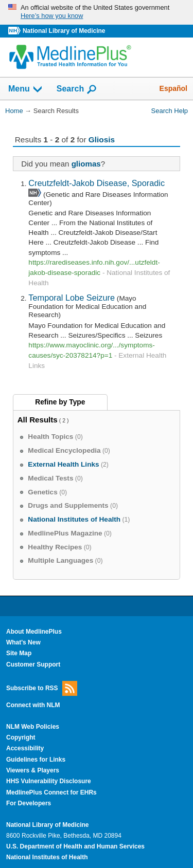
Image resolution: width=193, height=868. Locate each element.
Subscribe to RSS (42, 688)
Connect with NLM (33, 705)
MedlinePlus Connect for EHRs (51, 792)
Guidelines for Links (36, 760)
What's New (23, 642)
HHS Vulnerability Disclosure (49, 781)
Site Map (19, 653)
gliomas (86, 164)
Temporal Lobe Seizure (72, 298)
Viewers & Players (33, 770)
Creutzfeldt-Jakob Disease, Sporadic (97, 183)
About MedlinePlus (34, 632)
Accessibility (25, 748)
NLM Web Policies (33, 727)
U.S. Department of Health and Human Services (75, 846)
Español (173, 88)
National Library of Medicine (64, 31)
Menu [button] (26, 89)
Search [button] (77, 89)
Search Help (170, 111)
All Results (38, 420)
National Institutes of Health (47, 857)
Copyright (21, 737)
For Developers (29, 803)
